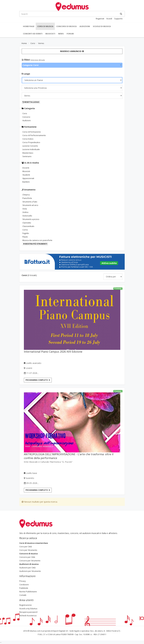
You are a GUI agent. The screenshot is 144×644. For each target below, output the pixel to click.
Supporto (118, 19)
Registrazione (25, 605)
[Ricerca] (121, 14)
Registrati (100, 19)
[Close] (121, 65)
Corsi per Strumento (28, 550)
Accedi (109, 19)
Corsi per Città (26, 547)
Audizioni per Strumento (30, 571)
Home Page (29, 26)
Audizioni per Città (27, 568)
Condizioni (24, 585)
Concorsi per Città (27, 557)
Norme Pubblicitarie (28, 592)
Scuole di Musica (102, 26)
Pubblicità (24, 588)
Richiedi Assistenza (28, 616)
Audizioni (85, 26)
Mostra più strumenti (35, 244)
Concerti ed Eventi (33, 34)
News (61, 34)
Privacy (23, 581)
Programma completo (38, 380)
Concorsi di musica (66, 26)
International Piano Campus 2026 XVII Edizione (53, 352)
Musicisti (50, 34)
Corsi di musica (45, 26)
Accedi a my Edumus (28, 608)
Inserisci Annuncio (72, 51)
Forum (70, 34)
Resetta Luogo (31, 102)
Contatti (23, 595)
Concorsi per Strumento (30, 561)
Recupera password (28, 612)
